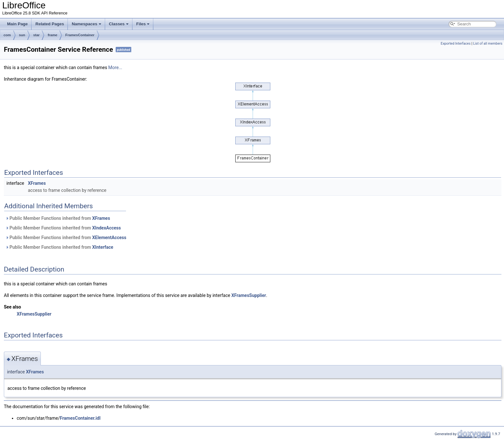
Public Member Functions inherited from (58, 218)
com (7, 35)
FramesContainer (80, 35)
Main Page (17, 24)
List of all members (488, 44)
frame (52, 35)
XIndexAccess (107, 228)
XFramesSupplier (249, 295)
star (36, 35)
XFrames (37, 183)
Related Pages (50, 24)
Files (143, 24)
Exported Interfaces (456, 44)
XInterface (103, 247)
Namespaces (86, 24)
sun (22, 35)
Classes (119, 24)
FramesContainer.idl (80, 418)
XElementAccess (109, 237)
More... (115, 67)
